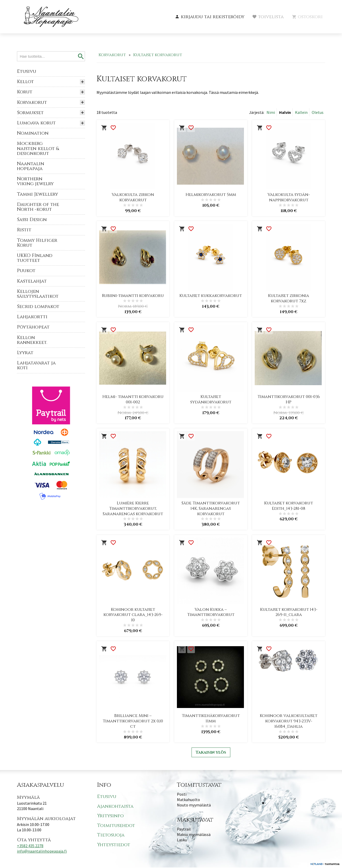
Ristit (24, 230)
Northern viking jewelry (35, 181)
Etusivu (27, 71)
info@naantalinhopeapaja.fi (42, 852)
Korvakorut (32, 102)
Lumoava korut (36, 123)
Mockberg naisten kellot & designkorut (38, 148)
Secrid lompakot (38, 307)
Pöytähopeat (33, 327)
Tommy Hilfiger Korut (37, 243)
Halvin (285, 112)
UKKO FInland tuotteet (35, 258)
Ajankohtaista (115, 807)
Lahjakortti (32, 317)
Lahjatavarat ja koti (36, 365)
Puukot (26, 271)
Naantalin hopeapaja (31, 166)
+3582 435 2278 (30, 846)
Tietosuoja (111, 836)
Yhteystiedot (114, 845)
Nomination (33, 133)
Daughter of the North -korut (38, 207)
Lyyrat (25, 353)
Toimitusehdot (116, 826)
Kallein (301, 112)
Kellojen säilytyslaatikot (38, 294)
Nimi (271, 112)
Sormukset (30, 113)
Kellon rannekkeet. (32, 340)
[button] (210, 17)
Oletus (318, 112)
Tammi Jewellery (37, 194)
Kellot (25, 82)
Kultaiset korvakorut (158, 55)
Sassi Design (32, 220)
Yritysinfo (110, 816)
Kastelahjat (32, 281)
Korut (25, 92)
